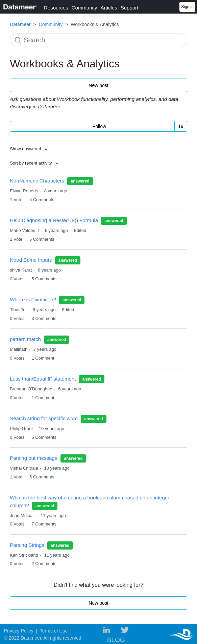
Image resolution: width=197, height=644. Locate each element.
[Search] (98, 40)
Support (130, 8)
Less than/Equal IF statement (43, 379)
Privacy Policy (19, 631)
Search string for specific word (44, 418)
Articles (109, 8)
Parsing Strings (27, 545)
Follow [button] (99, 126)
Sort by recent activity (31, 163)
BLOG (116, 640)
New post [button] (98, 85)
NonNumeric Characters (37, 181)
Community (84, 8)
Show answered (26, 149)
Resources (56, 8)
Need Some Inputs (31, 260)
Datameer (20, 24)
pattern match (25, 339)
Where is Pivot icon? (33, 299)
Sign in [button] (187, 7)
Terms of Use (54, 631)
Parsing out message (34, 458)
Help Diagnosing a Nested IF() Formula (54, 220)
